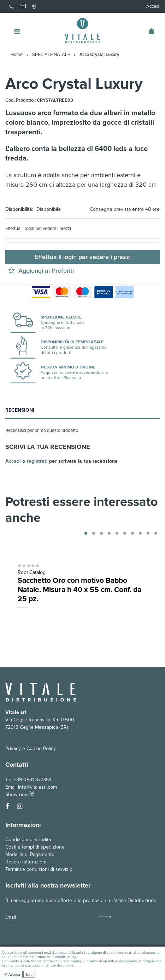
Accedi (153, 6)
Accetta (14, 974)
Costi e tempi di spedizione (35, 847)
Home (17, 55)
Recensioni (20, 410)
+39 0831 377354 (33, 780)
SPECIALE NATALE (51, 55)
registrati (37, 461)
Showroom (20, 795)
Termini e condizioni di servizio (39, 869)
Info (29, 974)
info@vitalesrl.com (37, 787)
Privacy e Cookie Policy (31, 748)
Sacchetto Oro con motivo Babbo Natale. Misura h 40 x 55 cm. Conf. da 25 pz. (79, 590)
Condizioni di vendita (28, 840)
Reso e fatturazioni (26, 862)
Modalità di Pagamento (30, 854)
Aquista (118, 616)
